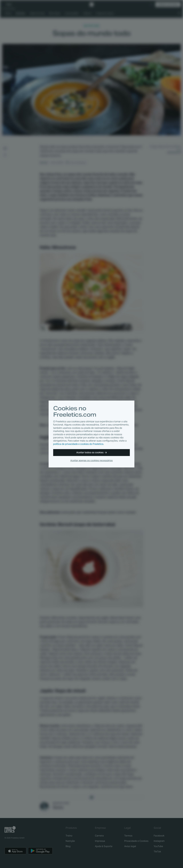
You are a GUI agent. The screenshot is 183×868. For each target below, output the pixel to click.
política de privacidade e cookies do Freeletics (78, 444)
